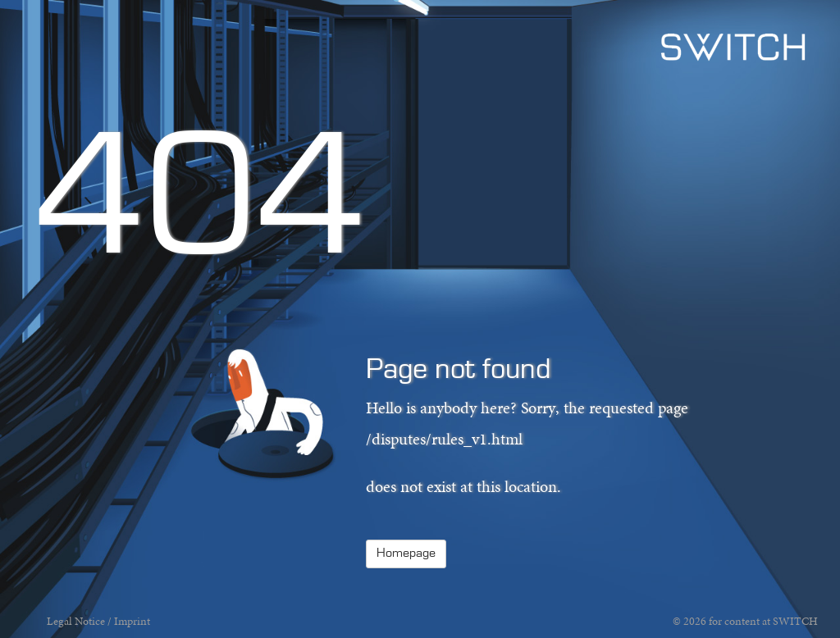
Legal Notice (76, 621)
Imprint (132, 621)
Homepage (406, 554)
